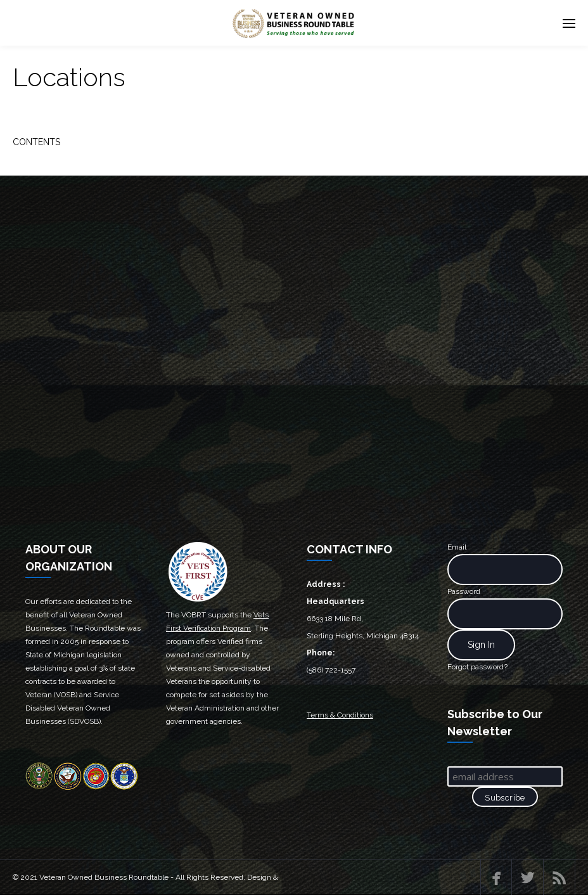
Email (457, 547)
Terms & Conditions (340, 715)
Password (464, 591)
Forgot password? (477, 667)
